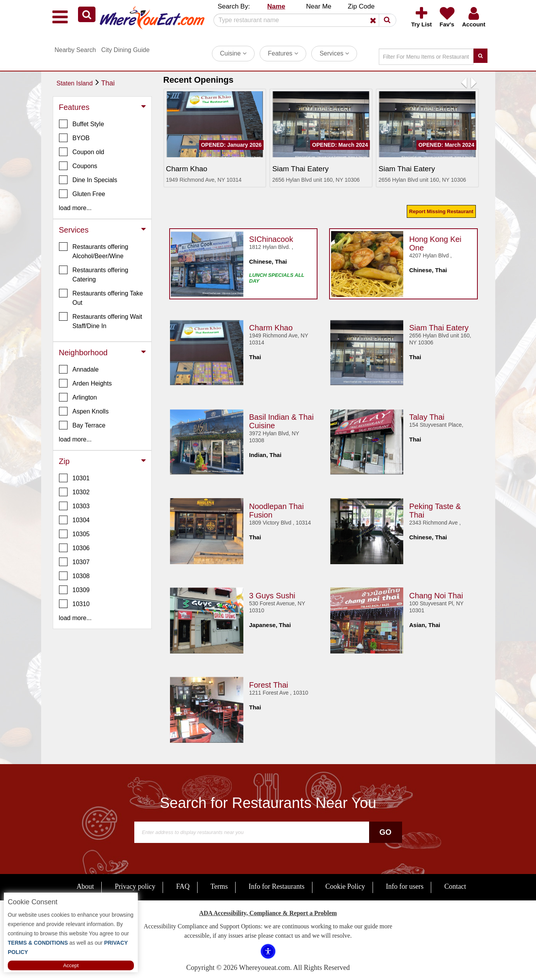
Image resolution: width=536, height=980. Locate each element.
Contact (455, 886)
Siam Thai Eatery (439, 326)
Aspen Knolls (84, 411)
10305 (75, 534)
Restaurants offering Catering (94, 274)
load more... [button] (75, 208)
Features (283, 53)
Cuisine (233, 53)
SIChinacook (271, 237)
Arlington (78, 397)
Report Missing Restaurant (441, 211)
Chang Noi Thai (436, 594)
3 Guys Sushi (272, 594)
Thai (108, 83)
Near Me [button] (319, 6)
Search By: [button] (234, 6)
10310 (75, 604)
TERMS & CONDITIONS (38, 943)
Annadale (79, 369)
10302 (75, 492)
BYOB (74, 138)
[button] (87, 14)
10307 (75, 562)
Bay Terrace (82, 425)
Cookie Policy (345, 886)
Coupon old (82, 152)
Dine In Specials (88, 180)
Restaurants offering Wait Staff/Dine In (101, 321)
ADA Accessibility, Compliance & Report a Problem (268, 913)
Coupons (78, 166)
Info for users (405, 886)
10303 (75, 506)
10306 (75, 548)
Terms (219, 886)
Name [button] (276, 6)
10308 (75, 576)
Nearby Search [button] (75, 50)
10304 (75, 520)
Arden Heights (85, 383)
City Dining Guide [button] (126, 50)
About (85, 886)
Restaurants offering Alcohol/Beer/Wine (94, 251)
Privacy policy (135, 886)
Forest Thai (269, 683)
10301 (75, 478)
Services (334, 53)
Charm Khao (271, 326)
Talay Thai (427, 415)
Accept (71, 965)
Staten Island (75, 83)
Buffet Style (82, 124)
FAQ (183, 886)
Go (385, 832)
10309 (75, 590)
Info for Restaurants (277, 886)
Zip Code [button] (361, 6)
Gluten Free (82, 194)
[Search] (302, 20)
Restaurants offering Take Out (101, 297)
